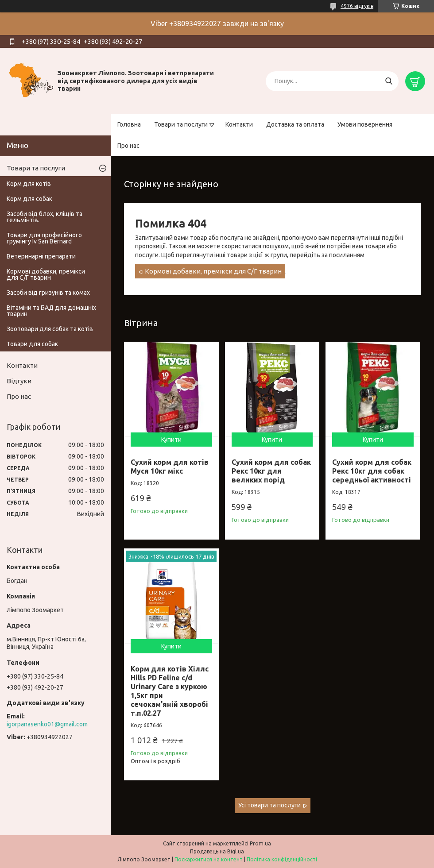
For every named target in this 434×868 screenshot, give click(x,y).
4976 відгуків (357, 6)
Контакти (239, 124)
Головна (129, 124)
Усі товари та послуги (269, 805)
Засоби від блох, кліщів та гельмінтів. (45, 217)
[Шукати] (389, 81)
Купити (171, 440)
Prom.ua (260, 843)
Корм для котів (29, 184)
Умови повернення (365, 124)
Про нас (128, 146)
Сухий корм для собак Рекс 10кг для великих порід (271, 471)
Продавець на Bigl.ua (217, 851)
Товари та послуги (181, 124)
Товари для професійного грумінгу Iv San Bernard (44, 238)
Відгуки (19, 381)
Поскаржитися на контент (209, 859)
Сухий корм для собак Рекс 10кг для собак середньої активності (372, 471)
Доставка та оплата (295, 124)
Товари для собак (32, 344)
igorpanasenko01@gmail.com (47, 724)
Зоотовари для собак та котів (50, 329)
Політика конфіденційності (282, 859)
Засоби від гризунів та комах (48, 293)
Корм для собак (29, 199)
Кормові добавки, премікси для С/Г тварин (213, 271)
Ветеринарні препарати (41, 256)
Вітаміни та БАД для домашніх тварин (51, 311)
